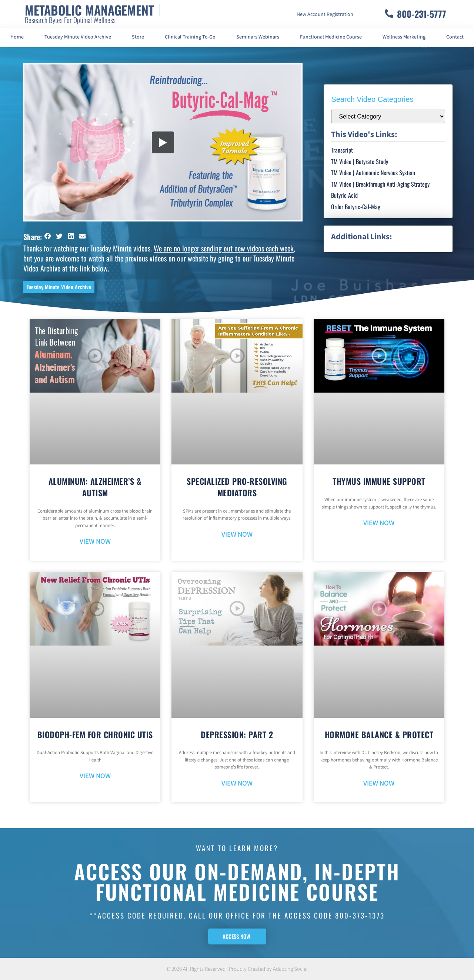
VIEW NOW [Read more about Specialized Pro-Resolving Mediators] (237, 535)
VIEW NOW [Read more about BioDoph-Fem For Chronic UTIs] (95, 776)
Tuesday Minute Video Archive (78, 37)
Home (17, 37)
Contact (455, 37)
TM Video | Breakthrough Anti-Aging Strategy (380, 184)
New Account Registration (325, 14)
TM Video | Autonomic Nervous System (373, 173)
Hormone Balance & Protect (379, 734)
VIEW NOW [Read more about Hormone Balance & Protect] (379, 784)
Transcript (342, 150)
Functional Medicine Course (331, 37)
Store (138, 37)
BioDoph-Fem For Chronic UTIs (95, 734)
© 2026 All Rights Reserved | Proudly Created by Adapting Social (237, 969)
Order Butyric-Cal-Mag (356, 207)
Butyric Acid (344, 195)
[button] (48, 236)
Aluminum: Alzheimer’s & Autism (95, 487)
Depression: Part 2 (237, 734)
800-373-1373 (360, 915)
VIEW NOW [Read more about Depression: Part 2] (237, 784)
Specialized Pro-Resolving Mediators (237, 487)
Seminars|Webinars (258, 37)
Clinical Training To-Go (190, 37)
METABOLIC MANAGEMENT (89, 10)
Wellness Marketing (404, 37)
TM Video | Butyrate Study (360, 161)
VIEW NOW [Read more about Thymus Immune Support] (379, 523)
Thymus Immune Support (379, 481)
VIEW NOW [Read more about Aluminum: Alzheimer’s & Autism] (95, 542)
